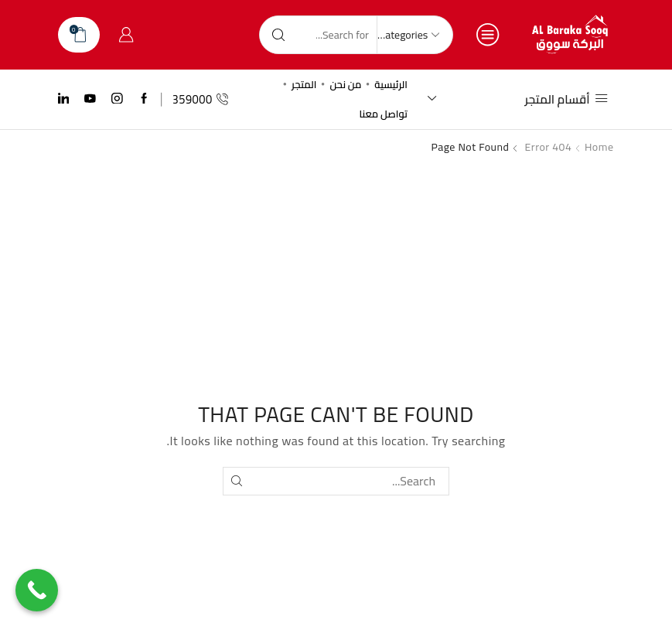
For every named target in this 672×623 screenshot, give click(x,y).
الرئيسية (391, 84)
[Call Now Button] (37, 590)
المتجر (304, 84)
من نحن (345, 84)
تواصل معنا (383, 114)
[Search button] (278, 35)
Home (599, 147)
